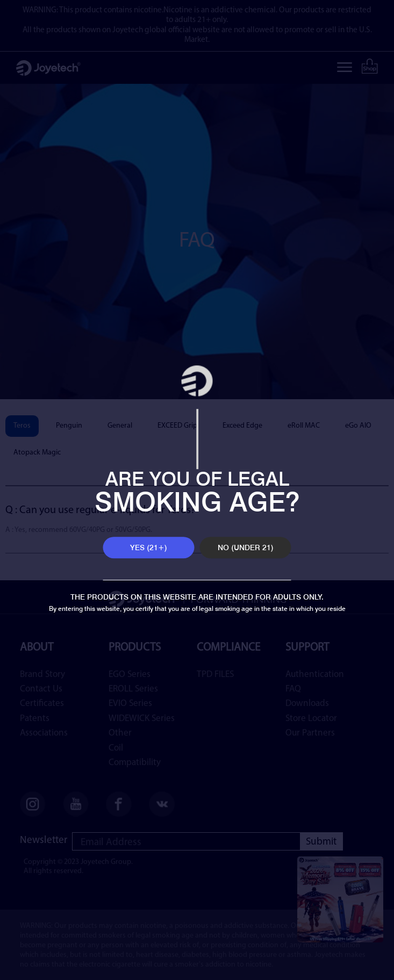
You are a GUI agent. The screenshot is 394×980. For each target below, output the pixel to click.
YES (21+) (149, 547)
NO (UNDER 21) (246, 547)
